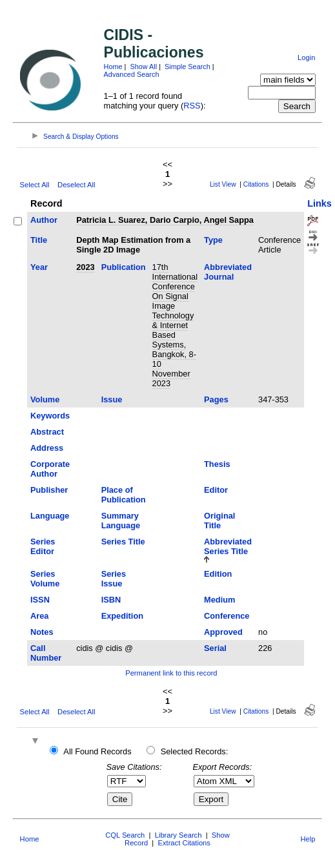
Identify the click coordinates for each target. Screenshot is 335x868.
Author (44, 220)
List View (223, 184)
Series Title (123, 542)
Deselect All (76, 185)
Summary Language (121, 521)
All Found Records (97, 751)
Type (213, 240)
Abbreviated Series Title (228, 546)
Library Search (178, 835)
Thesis (217, 464)
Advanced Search (132, 74)
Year (39, 267)
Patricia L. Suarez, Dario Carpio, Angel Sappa (165, 220)
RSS (192, 106)
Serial (215, 648)
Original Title (219, 521)
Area (39, 616)
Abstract (47, 432)
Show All (143, 67)
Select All (35, 185)
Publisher (49, 490)
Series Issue (114, 579)
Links (320, 203)
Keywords (50, 416)
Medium (219, 600)
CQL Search (125, 835)
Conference (227, 616)
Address (47, 448)
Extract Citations (184, 843)
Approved (223, 632)
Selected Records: (195, 751)
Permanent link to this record (171, 673)
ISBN (111, 600)
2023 (85, 267)
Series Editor (43, 546)
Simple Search (188, 67)
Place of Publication (124, 495)
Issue (112, 399)
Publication (124, 267)
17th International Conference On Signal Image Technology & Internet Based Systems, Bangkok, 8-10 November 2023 (175, 325)
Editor (216, 490)
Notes (42, 632)
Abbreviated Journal (228, 272)
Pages (216, 399)
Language (50, 516)
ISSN (40, 600)
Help (308, 839)
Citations (256, 184)
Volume (45, 399)
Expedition (122, 616)
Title (39, 240)
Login (306, 57)
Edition (218, 574)
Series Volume (45, 579)
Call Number (46, 653)
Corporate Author (50, 469)
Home (113, 67)
